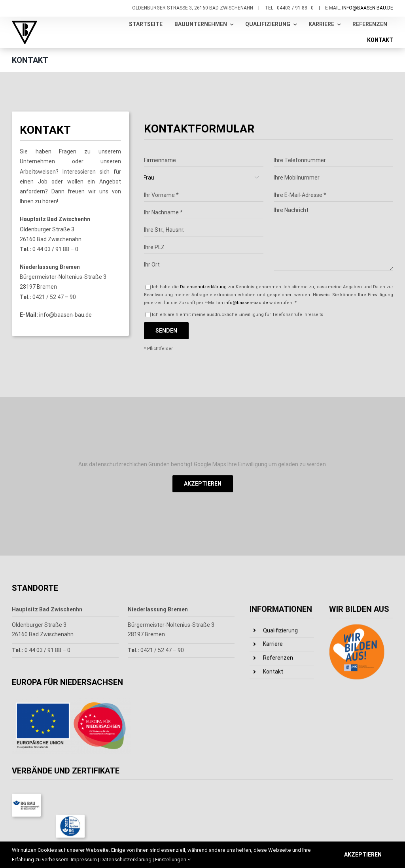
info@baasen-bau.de (368, 8)
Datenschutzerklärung (203, 355)
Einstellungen (173, 859)
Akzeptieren (203, 484)
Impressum (84, 859)
